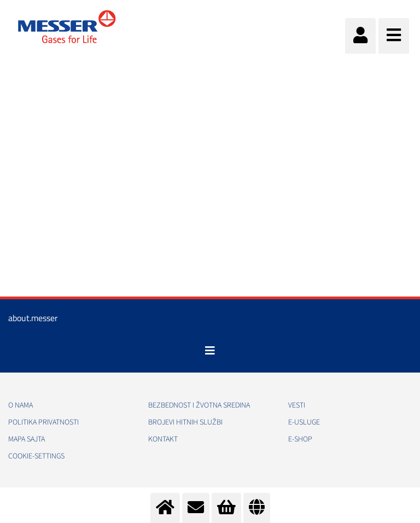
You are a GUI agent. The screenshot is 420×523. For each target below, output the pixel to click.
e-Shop (300, 439)
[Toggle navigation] (210, 351)
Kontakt (163, 439)
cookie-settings (36, 456)
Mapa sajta (27, 439)
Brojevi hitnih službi (185, 422)
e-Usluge (304, 422)
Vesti (297, 405)
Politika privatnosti (43, 422)
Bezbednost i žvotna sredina (199, 405)
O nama (21, 405)
